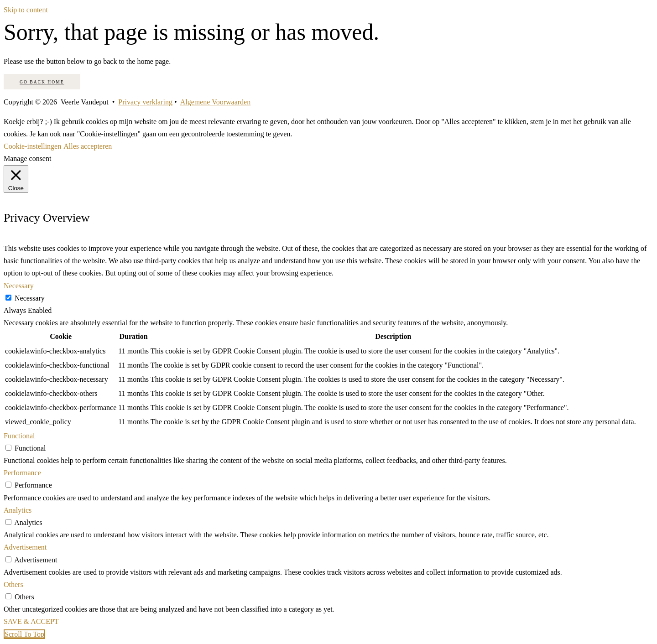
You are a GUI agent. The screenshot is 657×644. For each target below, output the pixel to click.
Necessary (30, 298)
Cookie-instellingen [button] (32, 146)
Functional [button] (19, 436)
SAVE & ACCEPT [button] (31, 621)
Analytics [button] (18, 510)
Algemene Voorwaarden (215, 102)
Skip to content (26, 10)
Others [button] (13, 584)
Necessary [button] (19, 286)
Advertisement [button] (25, 547)
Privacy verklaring (145, 102)
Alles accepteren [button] (88, 146)
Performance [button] (22, 473)
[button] (24, 634)
